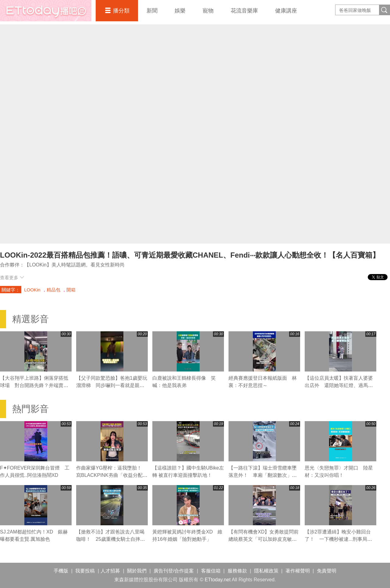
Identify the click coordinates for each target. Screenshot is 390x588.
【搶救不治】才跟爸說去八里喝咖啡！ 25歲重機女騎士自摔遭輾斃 (111, 539)
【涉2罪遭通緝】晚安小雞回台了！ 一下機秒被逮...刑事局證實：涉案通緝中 (338, 539)
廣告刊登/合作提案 (174, 571)
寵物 (208, 11)
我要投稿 (85, 571)
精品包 (53, 290)
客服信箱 (211, 571)
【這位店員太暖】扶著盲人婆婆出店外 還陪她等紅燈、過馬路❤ (339, 385)
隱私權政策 (266, 571)
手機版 (61, 571)
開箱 (71, 290)
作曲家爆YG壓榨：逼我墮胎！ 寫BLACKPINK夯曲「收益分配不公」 (112, 475)
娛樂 (180, 11)
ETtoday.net (218, 580)
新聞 (152, 11)
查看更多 (12, 278)
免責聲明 (327, 571)
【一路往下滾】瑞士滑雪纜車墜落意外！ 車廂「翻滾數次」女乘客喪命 (263, 475)
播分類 (121, 11)
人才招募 (110, 571)
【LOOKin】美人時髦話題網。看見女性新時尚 (74, 265)
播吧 (46, 11)
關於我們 (137, 571)
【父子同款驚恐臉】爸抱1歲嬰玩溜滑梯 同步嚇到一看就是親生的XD (112, 385)
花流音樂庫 (244, 11)
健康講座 (286, 11)
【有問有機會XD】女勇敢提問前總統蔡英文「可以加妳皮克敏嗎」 (264, 539)
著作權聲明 (298, 571)
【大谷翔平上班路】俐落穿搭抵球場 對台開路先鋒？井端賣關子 (34, 385)
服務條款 (237, 571)
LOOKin (32, 290)
